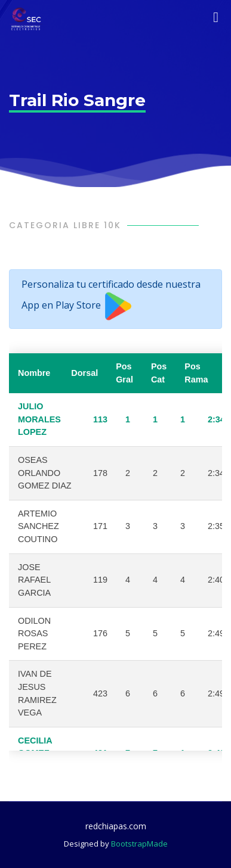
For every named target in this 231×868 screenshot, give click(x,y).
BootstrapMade (139, 844)
